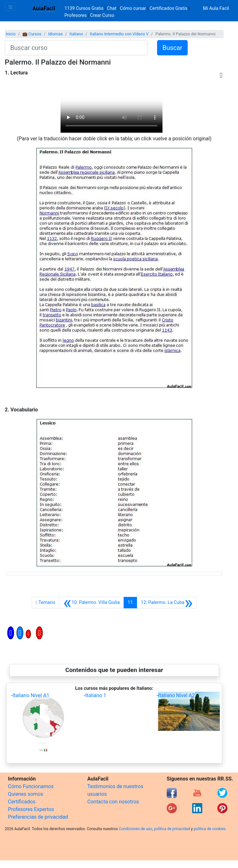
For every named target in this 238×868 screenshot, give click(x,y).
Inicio (11, 34)
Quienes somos (26, 794)
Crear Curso (102, 15)
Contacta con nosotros (113, 802)
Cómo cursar (133, 8)
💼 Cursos (32, 34)
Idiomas (55, 34)
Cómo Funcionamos (31, 786)
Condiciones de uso (136, 829)
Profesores (76, 15)
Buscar (172, 48)
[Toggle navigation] (11, 7)
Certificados (22, 802)
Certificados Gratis (168, 8)
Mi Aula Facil (216, 8)
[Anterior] (91, 603)
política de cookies (210, 829)
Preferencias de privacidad (38, 817)
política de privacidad (172, 829)
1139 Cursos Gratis (84, 8)
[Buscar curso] (76, 48)
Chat (112, 8)
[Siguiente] (167, 603)
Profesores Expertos (31, 809)
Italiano (76, 34)
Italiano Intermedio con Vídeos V (119, 34)
